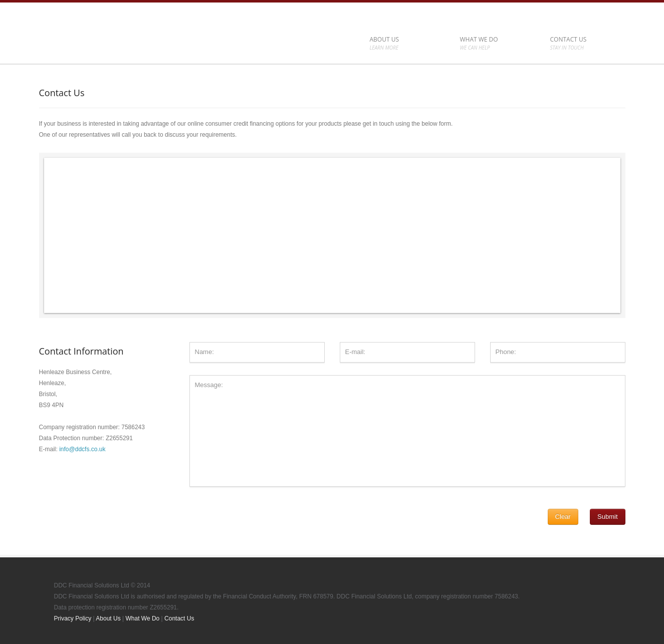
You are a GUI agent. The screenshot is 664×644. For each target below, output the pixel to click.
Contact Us (179, 618)
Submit (607, 517)
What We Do (142, 618)
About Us (108, 618)
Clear (563, 517)
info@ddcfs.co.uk (82, 449)
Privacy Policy (73, 618)
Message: (407, 431)
